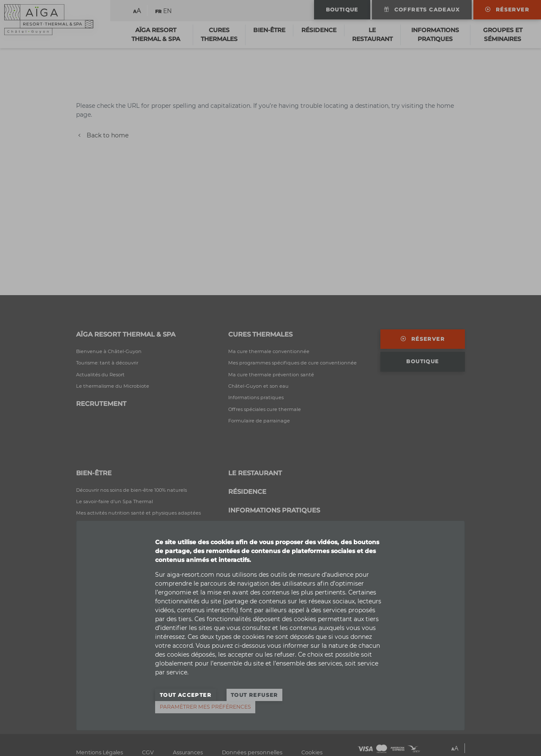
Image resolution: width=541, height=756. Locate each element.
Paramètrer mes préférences (205, 707)
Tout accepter (186, 695)
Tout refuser (254, 695)
